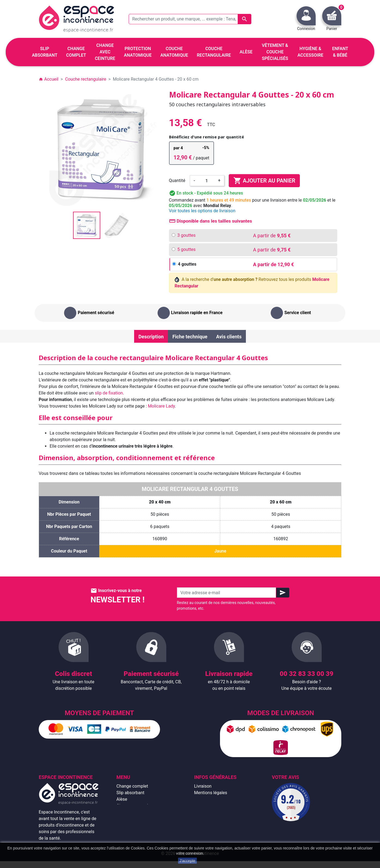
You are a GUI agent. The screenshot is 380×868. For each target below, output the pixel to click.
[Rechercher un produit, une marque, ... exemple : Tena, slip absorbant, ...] (190, 19)
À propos (203, 806)
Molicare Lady (162, 406)
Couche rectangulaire (137, 819)
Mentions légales (211, 793)
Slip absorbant (130, 793)
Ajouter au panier (264, 181)
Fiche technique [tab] (190, 337)
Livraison (203, 786)
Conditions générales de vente (223, 799)
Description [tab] (151, 337)
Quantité (177, 180)
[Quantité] (207, 181)
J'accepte (187, 861)
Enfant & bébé (130, 825)
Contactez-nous (209, 825)
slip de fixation (109, 393)
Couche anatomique (136, 812)
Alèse (122, 799)
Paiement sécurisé (212, 812)
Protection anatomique (138, 838)
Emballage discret (211, 819)
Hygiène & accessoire (137, 832)
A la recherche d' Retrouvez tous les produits (252, 283)
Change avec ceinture (137, 806)
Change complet (132, 786)
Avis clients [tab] (229, 337)
